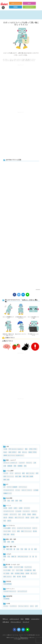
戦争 (13, 501)
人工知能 (36, 490)
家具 (9, 542)
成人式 (5, 518)
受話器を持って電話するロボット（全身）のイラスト (8, 335)
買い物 (11, 61)
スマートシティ (10, 589)
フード (11, 473)
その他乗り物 (28, 570)
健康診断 (10, 466)
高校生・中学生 (32, 452)
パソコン (18, 490)
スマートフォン (23, 487)
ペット (14, 531)
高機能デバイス (8, 493)
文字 (36, 606)
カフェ (14, 528)
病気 (25, 466)
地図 (5, 542)
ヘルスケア (22, 463)
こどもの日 (18, 511)
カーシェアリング (22, 591)
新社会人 (11, 518)
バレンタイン (26, 511)
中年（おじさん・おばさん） (16, 449)
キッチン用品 (7, 570)
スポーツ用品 (19, 570)
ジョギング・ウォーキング (24, 528)
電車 (14, 577)
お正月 (10, 508)
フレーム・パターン (23, 606)
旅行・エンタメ (30, 473)
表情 (19, 452)
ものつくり (18, 473)
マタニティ (29, 463)
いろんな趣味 (7, 528)
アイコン (6, 606)
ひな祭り (6, 514)
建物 (13, 542)
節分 (37, 518)
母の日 (27, 518)
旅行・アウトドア (19, 518)
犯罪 (17, 501)
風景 (35, 549)
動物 (5, 557)
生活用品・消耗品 (19, 573)
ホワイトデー (13, 514)
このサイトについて (16, 3)
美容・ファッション (9, 476)
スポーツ (35, 528)
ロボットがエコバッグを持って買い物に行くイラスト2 (21, 24)
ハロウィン (34, 511)
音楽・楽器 (6, 534)
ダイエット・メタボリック (10, 463)
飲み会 (13, 534)
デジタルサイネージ (9, 490)
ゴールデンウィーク (9, 511)
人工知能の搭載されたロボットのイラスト (21, 318)
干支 (9, 557)
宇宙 (22, 549)
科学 (37, 473)
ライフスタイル (6, 61)
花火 (5, 521)
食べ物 (19, 577)
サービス (6, 473)
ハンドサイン (13, 606)
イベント (9, 505)
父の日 (32, 518)
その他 (5, 449)
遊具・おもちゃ (8, 577)
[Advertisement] (21, 225)
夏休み (34, 514)
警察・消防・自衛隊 (28, 476)
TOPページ (5, 619)
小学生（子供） (33, 449)
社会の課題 (9, 498)
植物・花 (14, 557)
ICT (4, 59)
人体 (35, 463)
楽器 (12, 573)
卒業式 (29, 514)
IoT (4, 487)
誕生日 (9, 521)
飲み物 (24, 577)
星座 (26, 549)
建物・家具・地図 (11, 539)
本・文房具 (6, 573)
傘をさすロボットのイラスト (21, 334)
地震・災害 (9, 549)
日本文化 (9, 581)
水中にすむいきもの (23, 557)
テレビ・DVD (7, 531)
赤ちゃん (25, 452)
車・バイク (34, 573)
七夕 (19, 514)
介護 (5, 466)
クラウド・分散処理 (12, 487)
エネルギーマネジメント (10, 591)
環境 (21, 501)
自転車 (27, 573)
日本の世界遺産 (8, 584)
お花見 (21, 508)
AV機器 (5, 567)
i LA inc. (19, 639)
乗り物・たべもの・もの (13, 564)
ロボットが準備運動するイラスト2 (8, 318)
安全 (9, 501)
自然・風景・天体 (11, 547)
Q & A (29, 3)
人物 (7, 446)
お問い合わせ (6, 622)
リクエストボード (29, 7)
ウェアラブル (28, 567)
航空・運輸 (18, 476)
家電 (34, 570)
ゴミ (13, 570)
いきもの (9, 554)
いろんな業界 (10, 471)
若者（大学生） (13, 452)
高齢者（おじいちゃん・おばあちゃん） (14, 455)
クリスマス (27, 508)
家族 (26, 449)
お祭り (15, 508)
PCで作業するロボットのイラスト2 (33, 335)
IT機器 (11, 567)
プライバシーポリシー (16, 622)
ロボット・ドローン (9, 59)
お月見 (5, 508)
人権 (5, 501)
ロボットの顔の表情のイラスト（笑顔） (33, 318)
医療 (15, 466)
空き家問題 (6, 599)
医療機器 (20, 466)
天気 (18, 549)
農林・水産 (6, 480)
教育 (23, 473)
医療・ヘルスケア (11, 460)
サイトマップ (26, 622)
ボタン (32, 606)
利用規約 (16, 7)
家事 (18, 531)
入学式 (24, 514)
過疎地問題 (9, 596)
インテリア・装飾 (18, 567)
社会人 (5, 452)
